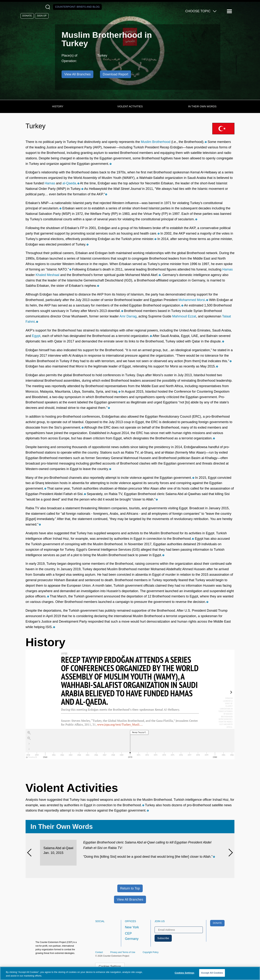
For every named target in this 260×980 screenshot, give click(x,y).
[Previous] (31, 853)
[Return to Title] (29, 749)
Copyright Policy (151, 952)
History (58, 106)
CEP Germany (132, 936)
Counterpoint (77, 7)
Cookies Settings (110, 966)
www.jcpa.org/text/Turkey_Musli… (120, 724)
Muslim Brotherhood (156, 142)
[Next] (229, 853)
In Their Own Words (202, 106)
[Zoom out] (29, 738)
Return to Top (130, 888)
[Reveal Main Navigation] (230, 11)
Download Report (115, 74)
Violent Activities (130, 106)
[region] (130, 704)
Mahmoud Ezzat (184, 316)
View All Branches (130, 900)
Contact (99, 952)
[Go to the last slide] (29, 744)
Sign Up (42, 16)
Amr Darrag (128, 316)
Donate (27, 16)
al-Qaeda (69, 183)
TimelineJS (32, 757)
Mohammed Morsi (192, 300)
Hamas (50, 183)
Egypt (36, 336)
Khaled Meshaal (48, 275)
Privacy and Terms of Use (123, 952)
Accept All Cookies (212, 973)
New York (132, 927)
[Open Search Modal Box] (49, 7)
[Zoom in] (29, 733)
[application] (130, 744)
